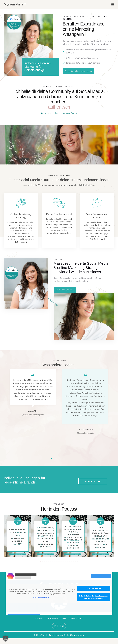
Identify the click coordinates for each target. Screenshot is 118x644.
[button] (52, 459)
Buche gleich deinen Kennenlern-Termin (59, 113)
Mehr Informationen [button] (41, 598)
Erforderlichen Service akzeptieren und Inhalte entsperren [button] (94, 597)
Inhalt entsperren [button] (94, 588)
